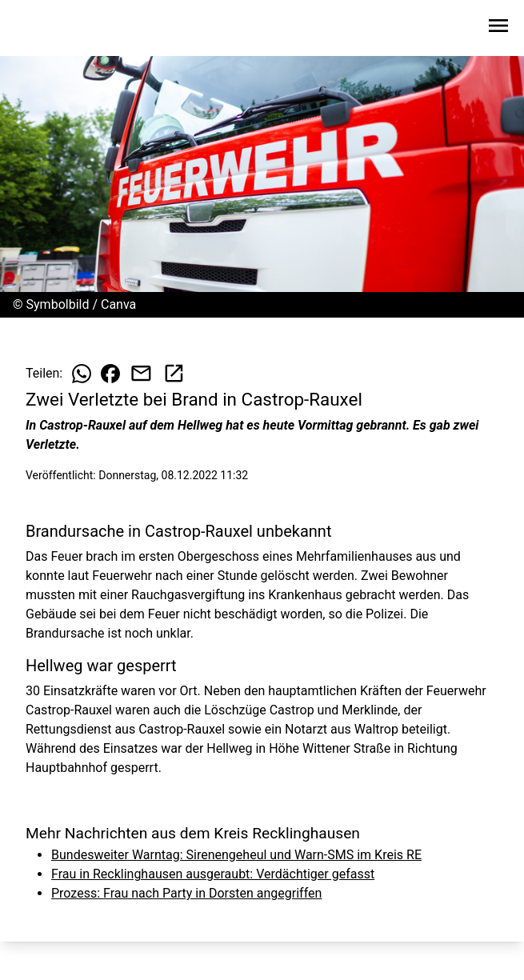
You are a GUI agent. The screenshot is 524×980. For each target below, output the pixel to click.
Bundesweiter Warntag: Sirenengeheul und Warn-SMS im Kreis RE (236, 855)
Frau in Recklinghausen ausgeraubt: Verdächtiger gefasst (213, 874)
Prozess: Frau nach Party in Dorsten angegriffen (186, 893)
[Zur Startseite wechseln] (51, 29)
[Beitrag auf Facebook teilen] (110, 374)
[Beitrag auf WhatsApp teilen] (82, 374)
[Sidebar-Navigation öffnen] (498, 28)
